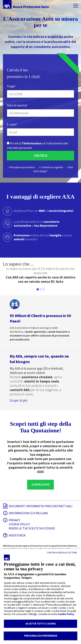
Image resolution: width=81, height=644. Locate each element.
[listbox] (40, 275)
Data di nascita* (17, 105)
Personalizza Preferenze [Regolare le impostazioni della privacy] (41, 636)
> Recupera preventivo (21, 167)
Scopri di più (19, 400)
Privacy (14, 520)
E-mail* (12, 124)
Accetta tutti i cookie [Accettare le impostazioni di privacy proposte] (41, 624)
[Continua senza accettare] (62, 553)
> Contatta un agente (51, 167)
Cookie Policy (66, 614)
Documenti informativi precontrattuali (41, 506)
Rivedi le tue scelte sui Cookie (32, 528)
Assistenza (17, 535)
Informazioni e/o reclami (28, 513)
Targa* (11, 86)
